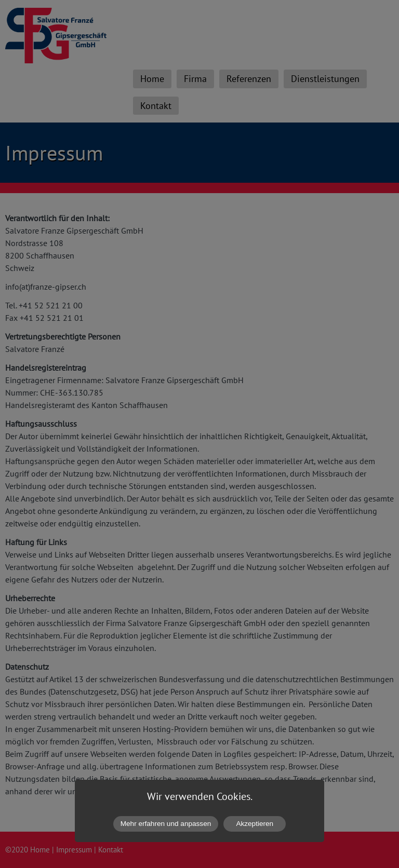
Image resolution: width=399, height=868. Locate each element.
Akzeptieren (255, 824)
